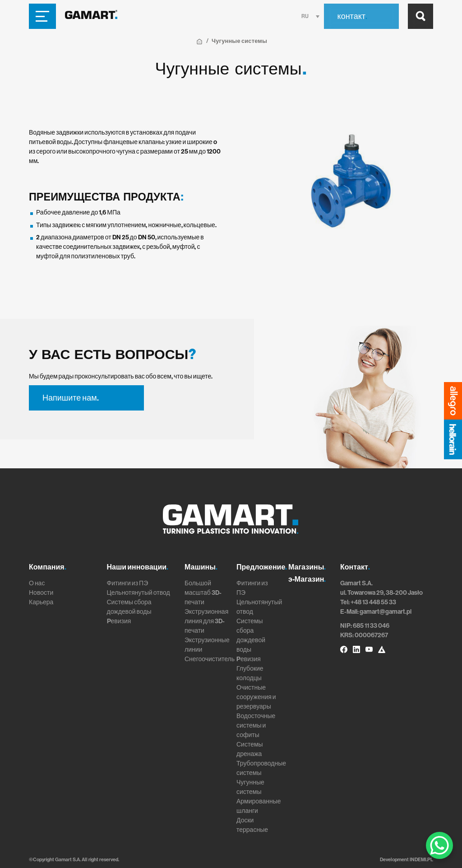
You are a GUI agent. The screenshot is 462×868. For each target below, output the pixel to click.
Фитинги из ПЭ (128, 583)
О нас (37, 583)
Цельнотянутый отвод (139, 593)
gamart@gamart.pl (386, 612)
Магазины (307, 567)
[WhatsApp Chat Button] (439, 845)
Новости (41, 593)
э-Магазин (307, 579)
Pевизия (119, 621)
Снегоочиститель (210, 659)
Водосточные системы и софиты (256, 726)
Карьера (41, 602)
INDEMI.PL (421, 860)
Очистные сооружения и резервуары (256, 697)
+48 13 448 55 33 (373, 602)
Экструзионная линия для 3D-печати (206, 621)
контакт (352, 16)
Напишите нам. (71, 398)
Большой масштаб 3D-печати (203, 593)
